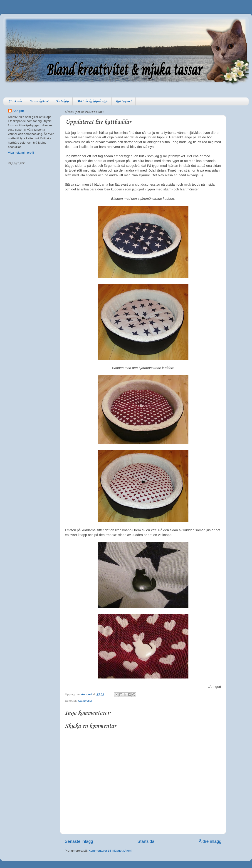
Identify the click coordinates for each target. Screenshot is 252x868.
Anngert (18, 111)
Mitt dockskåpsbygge (92, 101)
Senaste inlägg (79, 841)
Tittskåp (62, 101)
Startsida (15, 101)
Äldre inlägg (210, 841)
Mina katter (39, 101)
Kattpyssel (124, 101)
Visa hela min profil (21, 153)
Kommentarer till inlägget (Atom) (111, 851)
